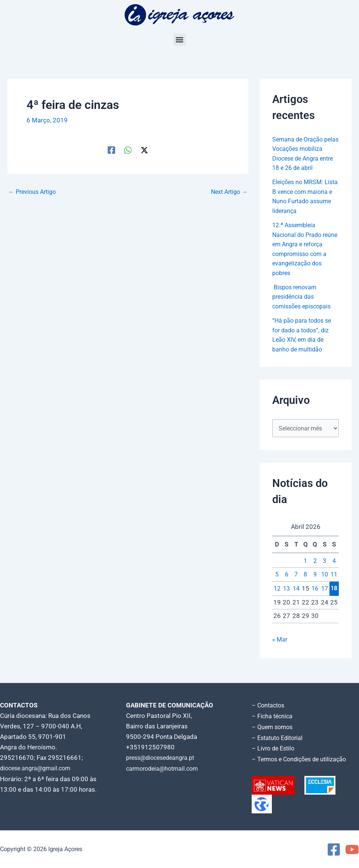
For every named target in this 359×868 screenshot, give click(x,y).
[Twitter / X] (144, 150)
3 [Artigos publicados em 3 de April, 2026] (325, 571)
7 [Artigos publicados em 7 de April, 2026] (296, 585)
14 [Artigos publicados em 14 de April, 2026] (296, 599)
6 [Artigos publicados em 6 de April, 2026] (286, 585)
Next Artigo (228, 192)
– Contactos (269, 707)
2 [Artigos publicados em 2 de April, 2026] (315, 571)
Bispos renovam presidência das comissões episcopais (304, 306)
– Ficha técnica (273, 718)
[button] (180, 39)
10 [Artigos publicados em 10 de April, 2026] (325, 585)
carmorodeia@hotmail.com (165, 770)
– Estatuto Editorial (279, 738)
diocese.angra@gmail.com (38, 770)
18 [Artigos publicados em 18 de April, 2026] (334, 599)
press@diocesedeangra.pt (163, 759)
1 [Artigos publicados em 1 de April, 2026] (306, 571)
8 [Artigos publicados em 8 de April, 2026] (306, 585)
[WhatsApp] (128, 150)
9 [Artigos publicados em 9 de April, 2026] (315, 585)
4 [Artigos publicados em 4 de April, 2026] (334, 571)
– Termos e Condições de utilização (302, 759)
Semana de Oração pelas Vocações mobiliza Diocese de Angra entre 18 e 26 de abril (304, 158)
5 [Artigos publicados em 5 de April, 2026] (277, 585)
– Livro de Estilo (274, 749)
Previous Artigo (34, 192)
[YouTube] (352, 849)
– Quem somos (274, 728)
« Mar (280, 649)
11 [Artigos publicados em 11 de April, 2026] (334, 585)
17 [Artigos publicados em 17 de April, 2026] (325, 599)
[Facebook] (111, 150)
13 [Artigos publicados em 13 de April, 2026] (286, 599)
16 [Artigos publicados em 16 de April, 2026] (315, 599)
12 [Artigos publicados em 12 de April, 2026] (277, 599)
